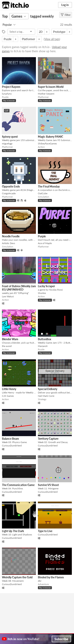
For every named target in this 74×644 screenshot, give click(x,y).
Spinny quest (10, 137)
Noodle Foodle (11, 236)
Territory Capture (48, 439)
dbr (40, 581)
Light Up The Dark (13, 531)
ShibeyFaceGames (47, 143)
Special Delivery (48, 389)
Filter (66, 15)
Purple (42, 236)
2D (41, 32)
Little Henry (9, 389)
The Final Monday (49, 186)
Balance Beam (10, 439)
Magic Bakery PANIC (51, 137)
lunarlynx (7, 94)
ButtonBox (44, 339)
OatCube (43, 193)
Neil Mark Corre (46, 396)
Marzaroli (43, 346)
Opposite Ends (11, 186)
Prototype (59, 32)
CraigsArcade (9, 193)
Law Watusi (8, 296)
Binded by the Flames (51, 577)
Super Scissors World (51, 87)
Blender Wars (10, 339)
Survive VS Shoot (48, 485)
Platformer (28, 39)
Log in (65, 5)
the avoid (7, 346)
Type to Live (45, 531)
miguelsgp (7, 143)
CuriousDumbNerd (12, 446)
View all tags (52, 39)
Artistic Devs (8, 243)
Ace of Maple (45, 243)
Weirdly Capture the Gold (17, 577)
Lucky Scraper (46, 286)
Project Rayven (11, 87)
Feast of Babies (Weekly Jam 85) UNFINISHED (19, 288)
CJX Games (8, 396)
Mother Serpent (46, 94)
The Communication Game (18, 485)
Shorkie (42, 293)
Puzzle (8, 39)
